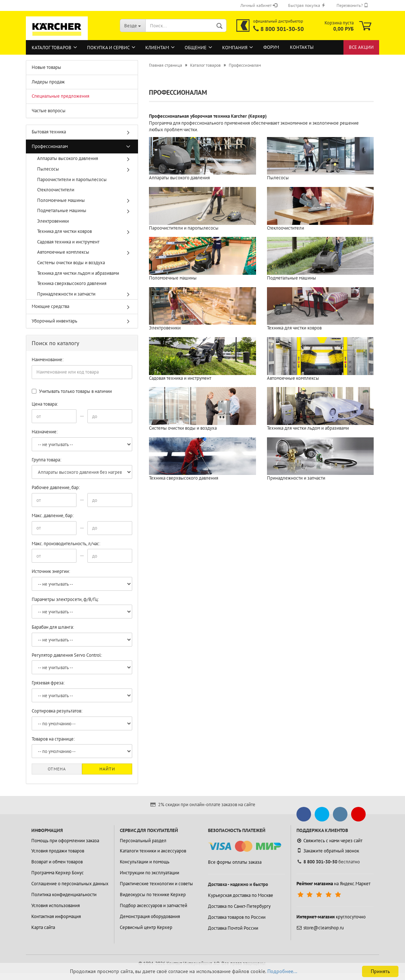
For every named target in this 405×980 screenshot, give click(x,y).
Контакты (302, 47)
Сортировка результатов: (57, 711)
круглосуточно (331, 917)
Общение (196, 48)
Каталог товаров (52, 48)
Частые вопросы (49, 111)
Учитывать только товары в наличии (72, 391)
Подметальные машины (62, 210)
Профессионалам (50, 146)
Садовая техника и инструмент (68, 242)
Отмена (57, 769)
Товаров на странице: (53, 739)
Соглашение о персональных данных (70, 884)
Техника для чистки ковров (64, 231)
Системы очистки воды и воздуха (71, 263)
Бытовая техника (49, 132)
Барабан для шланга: (53, 627)
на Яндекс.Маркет (333, 884)
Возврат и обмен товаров (57, 862)
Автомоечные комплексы (63, 252)
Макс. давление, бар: (53, 516)
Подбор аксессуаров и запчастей (154, 905)
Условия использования (56, 905)
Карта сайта (43, 927)
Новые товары (46, 67)
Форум (271, 47)
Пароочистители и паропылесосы (72, 179)
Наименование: (48, 360)
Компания (235, 48)
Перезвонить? (352, 5)
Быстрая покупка (307, 5)
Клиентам (157, 48)
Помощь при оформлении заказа (65, 841)
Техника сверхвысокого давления (72, 283)
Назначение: (45, 432)
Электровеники (53, 221)
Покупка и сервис (108, 48)
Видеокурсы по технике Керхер (153, 895)
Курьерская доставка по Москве (241, 895)
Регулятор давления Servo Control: (67, 655)
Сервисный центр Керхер (146, 927)
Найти (107, 769)
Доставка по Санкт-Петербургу (239, 906)
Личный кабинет (259, 5)
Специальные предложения (60, 96)
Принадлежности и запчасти (66, 294)
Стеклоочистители (56, 190)
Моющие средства (50, 306)
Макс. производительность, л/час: (66, 544)
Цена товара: (45, 404)
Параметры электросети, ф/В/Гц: (65, 599)
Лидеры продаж (48, 82)
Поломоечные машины (61, 200)
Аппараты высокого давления (68, 158)
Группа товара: (46, 460)
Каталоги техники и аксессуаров (153, 851)
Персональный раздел (143, 841)
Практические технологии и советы (156, 884)
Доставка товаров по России (237, 917)
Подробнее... (282, 971)
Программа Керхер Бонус (58, 873)
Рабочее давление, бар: (56, 487)
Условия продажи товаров (58, 851)
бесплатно (328, 862)
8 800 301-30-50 (282, 29)
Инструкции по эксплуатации (150, 873)
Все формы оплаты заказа (235, 862)
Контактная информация (56, 916)
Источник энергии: (51, 571)
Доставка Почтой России (233, 928)
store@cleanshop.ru (320, 928)
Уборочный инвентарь (54, 321)
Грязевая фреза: (48, 683)
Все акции (361, 47)
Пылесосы (48, 169)
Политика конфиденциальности (64, 895)
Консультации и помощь (145, 862)
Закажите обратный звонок (328, 851)
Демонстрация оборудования (150, 916)
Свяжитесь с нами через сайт (329, 841)
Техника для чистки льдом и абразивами (78, 273)
